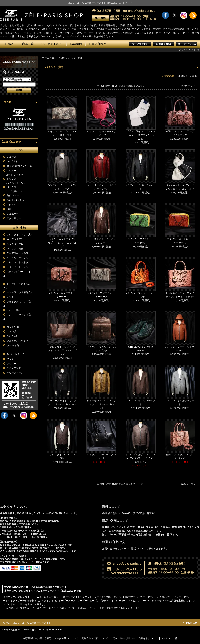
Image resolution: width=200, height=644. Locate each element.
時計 (9, 209)
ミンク (10, 297)
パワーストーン (15, 373)
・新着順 (192, 76)
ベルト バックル (15, 200)
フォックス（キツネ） (19, 341)
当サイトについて (148, 638)
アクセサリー (14, 218)
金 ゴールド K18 (15, 354)
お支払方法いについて (66, 638)
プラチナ (11, 359)
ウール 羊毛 (13, 345)
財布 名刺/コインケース (19, 166)
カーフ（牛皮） (15, 239)
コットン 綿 (13, 327)
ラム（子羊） (14, 310)
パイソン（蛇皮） (16, 249)
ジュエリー (13, 214)
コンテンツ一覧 (169, 638)
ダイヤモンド (14, 368)
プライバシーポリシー (123, 638)
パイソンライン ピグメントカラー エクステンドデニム (141, 135)
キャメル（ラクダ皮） (19, 258)
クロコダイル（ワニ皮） (20, 235)
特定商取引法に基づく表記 (37, 638)
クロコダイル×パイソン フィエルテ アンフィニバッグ (62, 351)
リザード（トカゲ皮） (19, 267)
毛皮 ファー (13, 195)
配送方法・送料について (95, 638)
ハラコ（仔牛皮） (16, 244)
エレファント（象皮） (19, 262)
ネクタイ (11, 205)
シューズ (11, 157)
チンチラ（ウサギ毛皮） (20, 292)
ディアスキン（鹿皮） (19, 253)
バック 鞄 (12, 161)
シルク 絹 (12, 336)
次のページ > (188, 86)
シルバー (11, 364)
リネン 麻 (12, 332)
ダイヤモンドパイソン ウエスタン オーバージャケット (101, 404)
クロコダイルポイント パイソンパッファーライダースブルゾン (141, 458)
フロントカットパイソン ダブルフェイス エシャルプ (63, 243)
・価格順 (181, 76)
